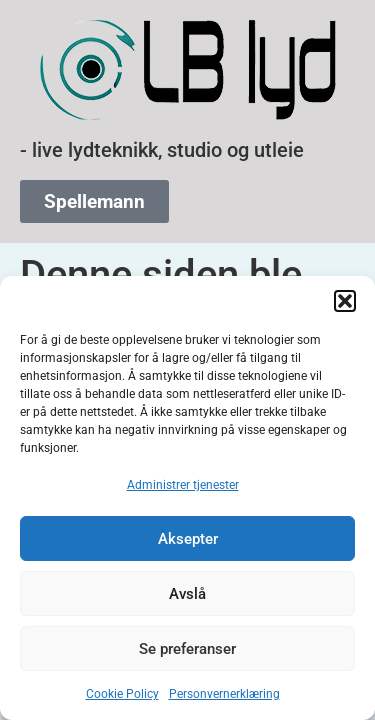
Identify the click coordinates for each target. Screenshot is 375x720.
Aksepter (188, 539)
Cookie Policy (122, 694)
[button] (345, 301)
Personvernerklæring (224, 694)
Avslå (187, 594)
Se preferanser (187, 649)
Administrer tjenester (183, 485)
